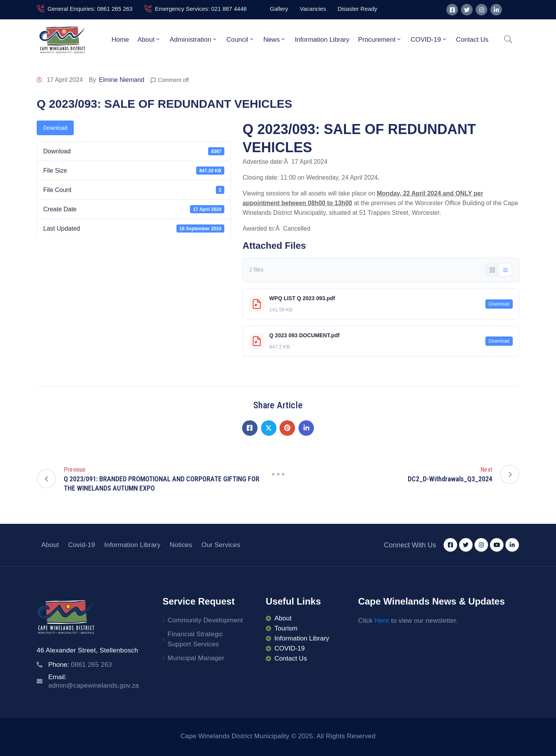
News (275, 39)
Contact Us (472, 40)
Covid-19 (81, 545)
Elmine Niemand (121, 80)
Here (382, 621)
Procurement (380, 39)
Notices (181, 545)
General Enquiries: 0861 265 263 (90, 9)
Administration (194, 39)
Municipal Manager (196, 658)
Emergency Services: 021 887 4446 (201, 9)
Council (241, 39)
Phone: (80, 665)
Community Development (205, 620)
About (149, 39)
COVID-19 (429, 39)
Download (55, 128)
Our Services (221, 545)
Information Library (322, 40)
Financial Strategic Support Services (195, 639)
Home (120, 40)
